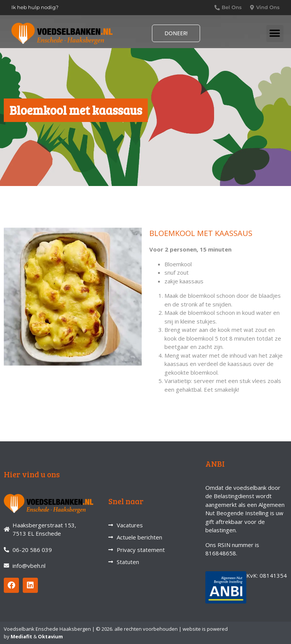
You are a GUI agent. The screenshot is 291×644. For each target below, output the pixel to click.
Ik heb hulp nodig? (35, 7)
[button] (275, 34)
